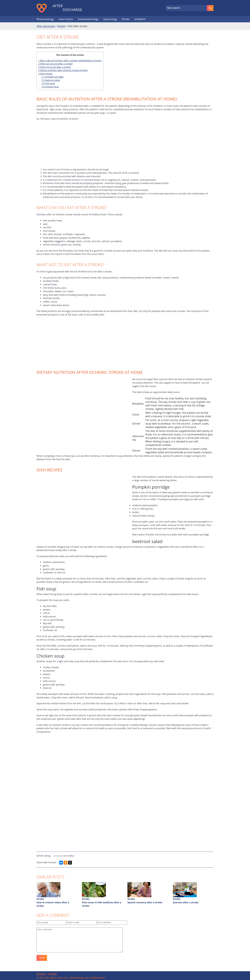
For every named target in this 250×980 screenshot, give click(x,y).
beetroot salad (51, 80)
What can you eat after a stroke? (55, 64)
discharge (72, 10)
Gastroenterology (88, 19)
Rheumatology (45, 19)
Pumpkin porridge (53, 77)
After (58, 6)
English (53, 974)
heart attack (66, 19)
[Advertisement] (125, 145)
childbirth (140, 19)
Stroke (125, 19)
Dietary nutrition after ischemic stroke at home (63, 70)
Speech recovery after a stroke (145, 902)
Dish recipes (45, 74)
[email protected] (116, 978)
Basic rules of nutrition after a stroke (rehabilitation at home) (70, 61)
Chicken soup (50, 87)
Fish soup (48, 83)
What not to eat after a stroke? (55, 67)
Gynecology (110, 19)
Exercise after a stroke (186, 902)
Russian (41, 974)
